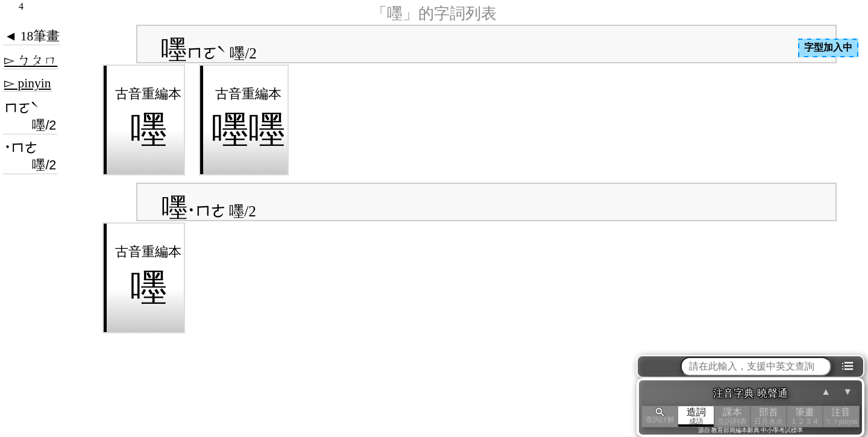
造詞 (696, 416)
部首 (769, 416)
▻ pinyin (28, 83)
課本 (732, 416)
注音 (841, 416)
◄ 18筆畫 (32, 36)
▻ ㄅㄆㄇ (31, 60)
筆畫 (805, 416)
